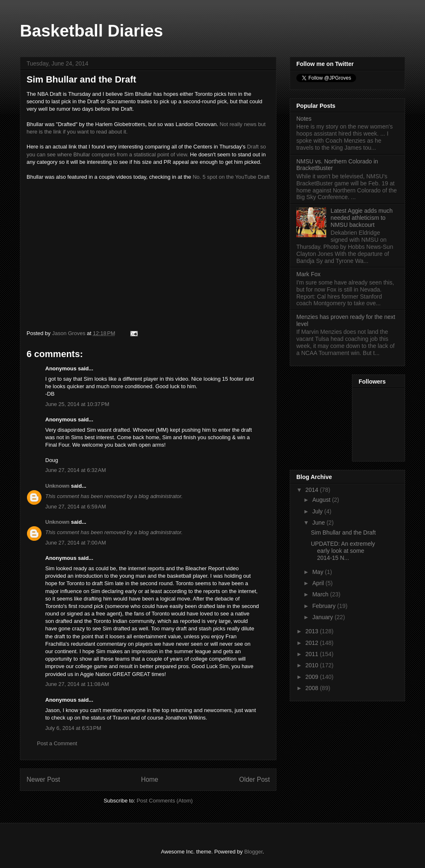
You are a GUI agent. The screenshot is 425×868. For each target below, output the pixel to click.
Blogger (253, 852)
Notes (304, 119)
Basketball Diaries (92, 31)
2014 (313, 490)
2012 (313, 643)
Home (150, 779)
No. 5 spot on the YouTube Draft (231, 177)
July (318, 511)
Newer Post (43, 779)
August (322, 500)
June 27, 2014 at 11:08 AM (77, 684)
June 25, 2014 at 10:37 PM (77, 404)
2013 (313, 631)
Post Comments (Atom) (165, 801)
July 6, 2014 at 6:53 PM (73, 728)
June (319, 523)
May (318, 572)
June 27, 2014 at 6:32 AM (76, 470)
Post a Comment (57, 743)
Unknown (57, 486)
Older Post (254, 779)
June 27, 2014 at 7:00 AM (76, 543)
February (325, 606)
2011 (313, 654)
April (319, 583)
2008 (313, 688)
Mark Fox (308, 274)
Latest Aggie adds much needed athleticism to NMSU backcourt (362, 218)
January (323, 617)
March (321, 594)
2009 (313, 677)
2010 (313, 665)
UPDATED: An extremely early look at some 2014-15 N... (343, 551)
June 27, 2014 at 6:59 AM (76, 507)
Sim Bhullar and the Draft (343, 532)
